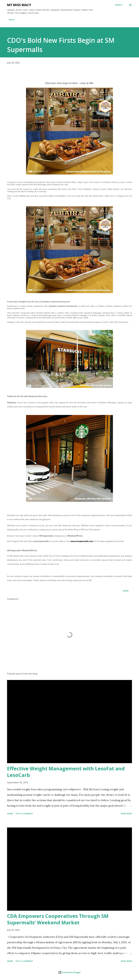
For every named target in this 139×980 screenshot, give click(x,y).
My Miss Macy (19, 5)
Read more (126, 814)
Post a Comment (24, 814)
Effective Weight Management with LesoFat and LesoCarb (66, 772)
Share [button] (126, 591)
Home (11, 20)
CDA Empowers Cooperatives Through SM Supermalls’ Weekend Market (58, 919)
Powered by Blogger (69, 972)
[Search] (119, 5)
